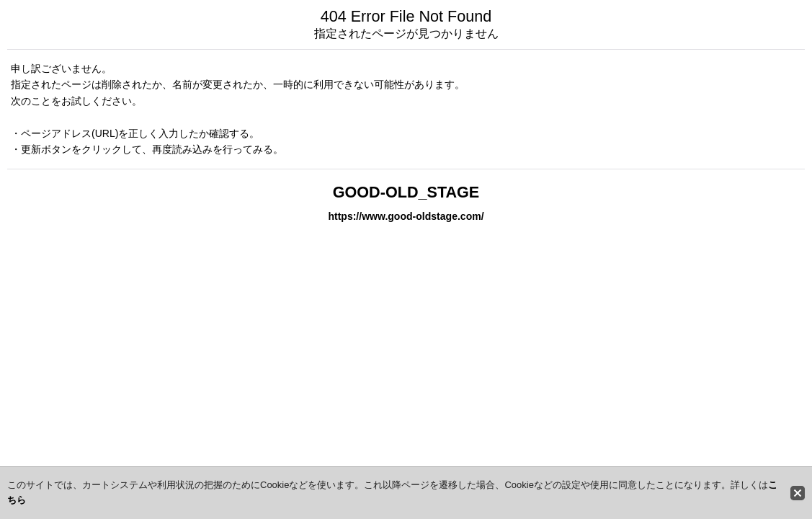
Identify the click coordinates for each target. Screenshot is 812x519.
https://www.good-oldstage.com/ (406, 216)
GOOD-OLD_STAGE (406, 192)
